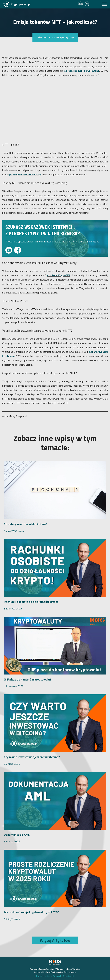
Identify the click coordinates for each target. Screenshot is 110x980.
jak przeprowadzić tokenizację (25, 175)
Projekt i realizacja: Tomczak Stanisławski (55, 976)
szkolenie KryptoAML (59, 275)
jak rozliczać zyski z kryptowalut (81, 71)
